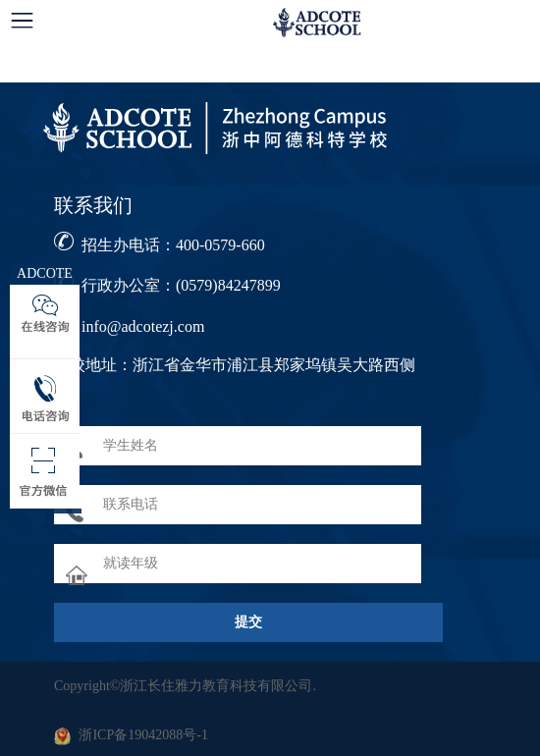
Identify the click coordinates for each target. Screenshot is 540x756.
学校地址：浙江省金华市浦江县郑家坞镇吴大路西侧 (235, 365)
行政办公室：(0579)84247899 (181, 285)
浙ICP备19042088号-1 (143, 735)
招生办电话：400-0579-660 (173, 245)
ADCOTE (45, 273)
